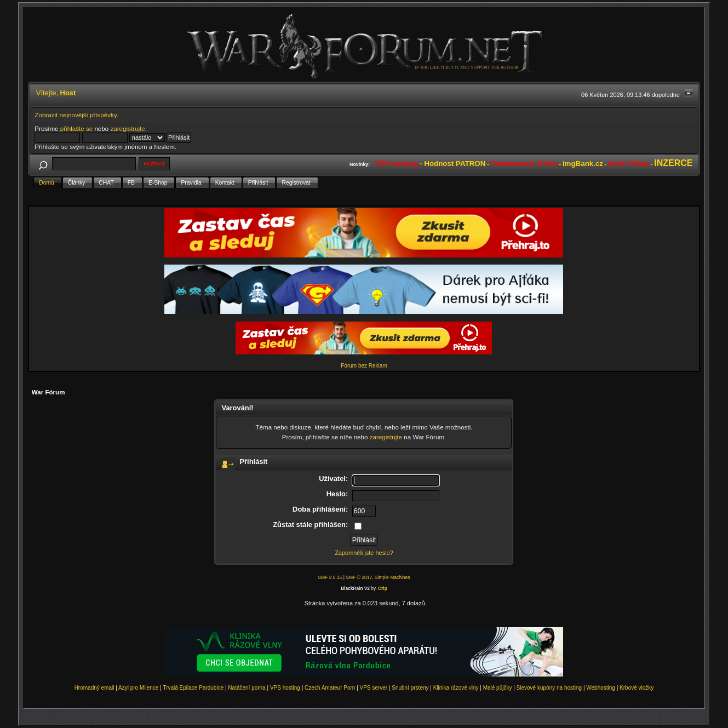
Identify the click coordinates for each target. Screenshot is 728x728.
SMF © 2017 (359, 577)
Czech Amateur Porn (330, 688)
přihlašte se (76, 128)
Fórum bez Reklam (364, 366)
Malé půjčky (498, 688)
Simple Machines (392, 577)
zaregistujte (386, 437)
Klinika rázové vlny (456, 688)
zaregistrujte (127, 128)
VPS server (374, 688)
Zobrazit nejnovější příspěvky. (76, 115)
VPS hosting (285, 688)
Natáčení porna (247, 688)
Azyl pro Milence (138, 688)
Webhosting (601, 688)
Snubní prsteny (410, 688)
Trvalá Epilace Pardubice (193, 688)
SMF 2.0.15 (330, 577)
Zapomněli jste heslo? (364, 553)
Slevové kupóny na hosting (549, 688)
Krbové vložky (637, 688)
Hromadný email (94, 688)
